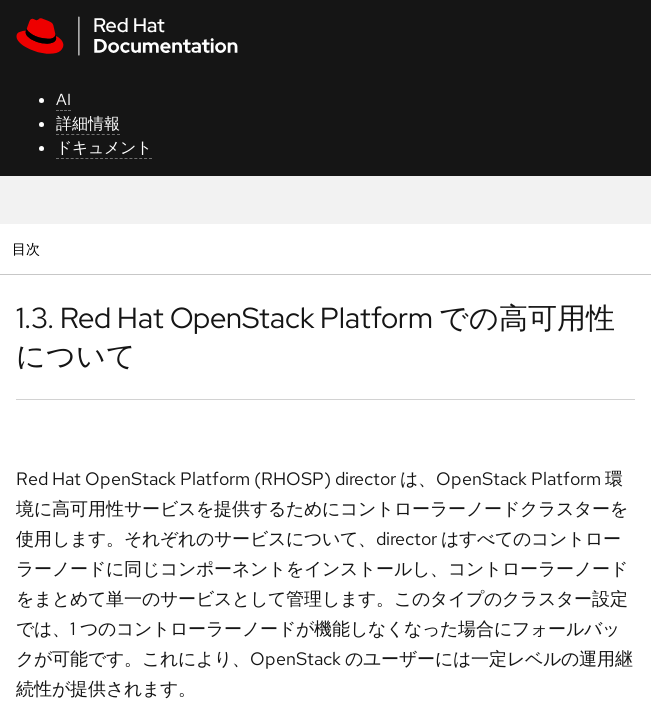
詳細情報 (88, 123)
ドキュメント (104, 147)
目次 (28, 248)
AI (63, 99)
